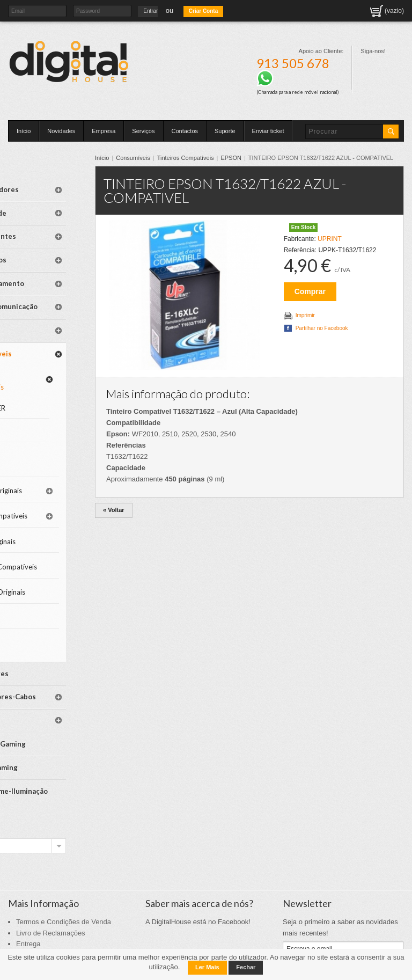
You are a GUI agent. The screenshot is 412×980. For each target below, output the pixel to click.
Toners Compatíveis (48, 476)
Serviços (143, 131)
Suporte (225, 131)
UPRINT (337, 248)
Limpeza (41, 593)
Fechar (246, 967)
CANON (51, 409)
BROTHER (53, 368)
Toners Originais (42, 506)
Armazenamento (54, 261)
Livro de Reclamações (51, 887)
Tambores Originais (44, 567)
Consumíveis (149, 158)
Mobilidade (46, 206)
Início (24, 131)
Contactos (185, 131)
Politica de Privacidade (51, 909)
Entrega (28, 898)
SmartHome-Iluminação (49, 745)
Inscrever (301, 924)
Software (43, 304)
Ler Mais (207, 967)
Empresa (104, 131)
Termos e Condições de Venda (64, 876)
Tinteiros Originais (43, 446)
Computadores (53, 188)
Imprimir (312, 324)
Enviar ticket (268, 131)
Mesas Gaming (52, 723)
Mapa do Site (37, 931)
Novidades (61, 131)
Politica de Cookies (46, 920)
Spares (39, 686)
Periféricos (46, 243)
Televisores (47, 643)
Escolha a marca (38, 799)
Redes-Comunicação (50, 283)
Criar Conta (203, 11)
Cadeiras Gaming (56, 705)
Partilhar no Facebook (328, 337)
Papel (37, 616)
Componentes (51, 224)
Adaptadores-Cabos (51, 665)
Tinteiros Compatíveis (202, 158)
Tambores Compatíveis (48, 536)
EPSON (247, 158)
